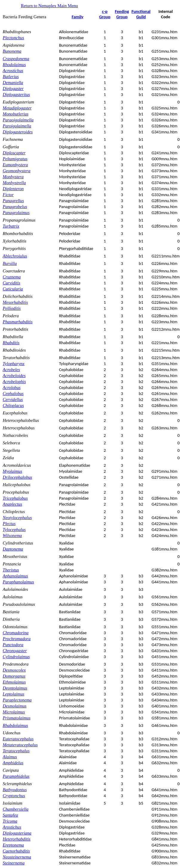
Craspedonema (16, 59)
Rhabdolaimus (15, 725)
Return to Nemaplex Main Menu (49, 6)
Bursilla (10, 263)
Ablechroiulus (15, 256)
